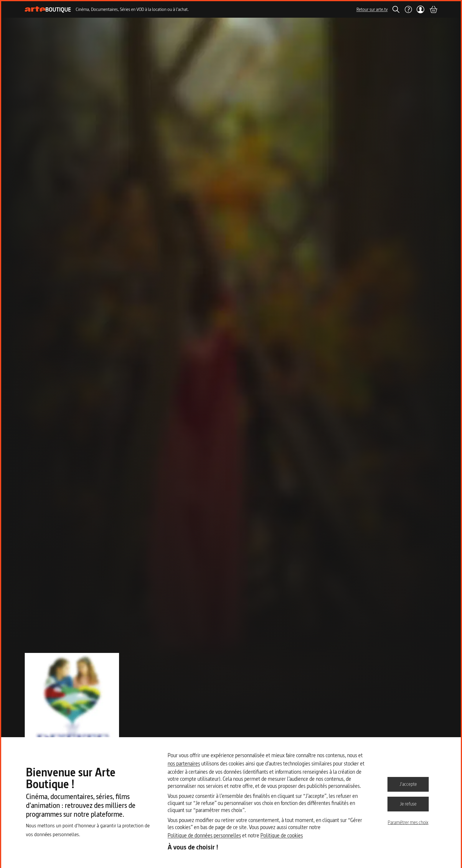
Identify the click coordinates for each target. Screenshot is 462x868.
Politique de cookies (282, 835)
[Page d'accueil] (48, 10)
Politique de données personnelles (204, 835)
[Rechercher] (396, 9)
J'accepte (408, 784)
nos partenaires (184, 764)
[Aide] (408, 9)
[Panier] (433, 9)
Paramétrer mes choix (408, 822)
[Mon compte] (421, 9)
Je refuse (408, 804)
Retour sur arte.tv (372, 9)
